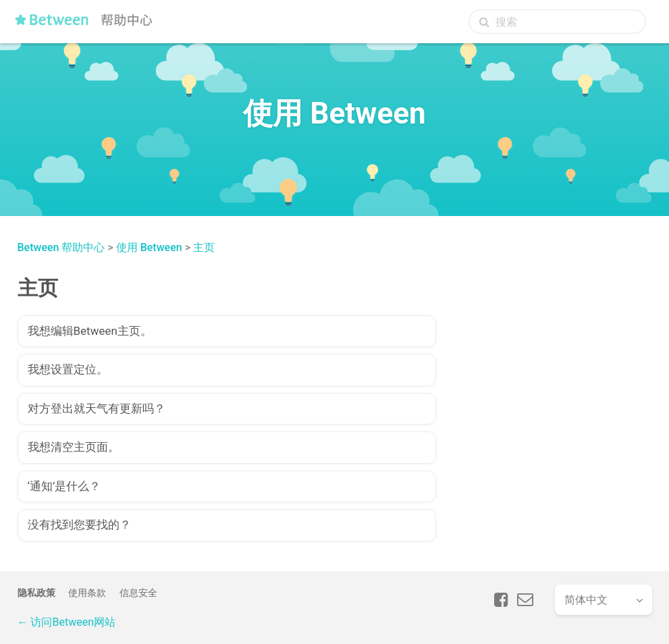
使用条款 (87, 593)
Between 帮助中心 (61, 247)
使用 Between (149, 247)
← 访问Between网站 (66, 622)
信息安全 (138, 593)
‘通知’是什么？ (64, 486)
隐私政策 (36, 593)
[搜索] (557, 22)
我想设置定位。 (68, 369)
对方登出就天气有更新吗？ (97, 408)
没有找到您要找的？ (79, 525)
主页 (204, 247)
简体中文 (586, 600)
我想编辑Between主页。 (90, 331)
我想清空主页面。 (74, 447)
